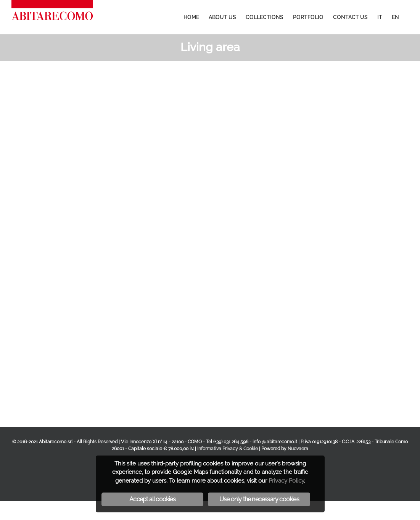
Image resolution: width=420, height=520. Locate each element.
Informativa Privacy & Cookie (228, 449)
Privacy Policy (286, 481)
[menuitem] (191, 17)
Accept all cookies (152, 499)
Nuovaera (298, 449)
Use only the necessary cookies (259, 499)
